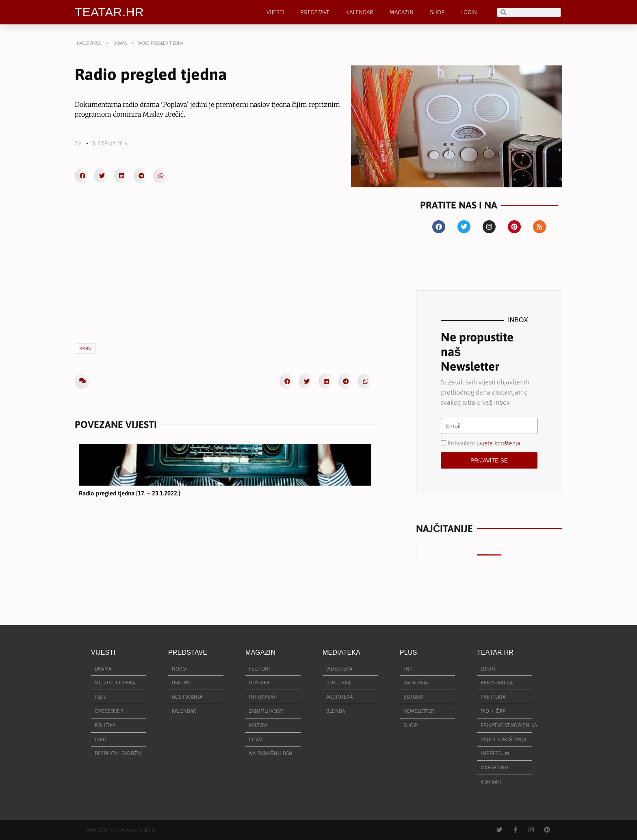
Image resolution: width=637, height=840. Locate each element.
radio (85, 348)
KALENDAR (360, 12)
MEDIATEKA (341, 652)
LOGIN (469, 12)
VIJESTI (275, 12)
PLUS (408, 652)
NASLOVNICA (89, 43)
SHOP (437, 12)
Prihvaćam (484, 443)
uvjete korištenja (498, 443)
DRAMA (120, 43)
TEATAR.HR (109, 12)
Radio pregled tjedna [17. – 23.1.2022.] (129, 493)
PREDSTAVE (315, 12)
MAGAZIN (402, 12)
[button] (82, 176)
